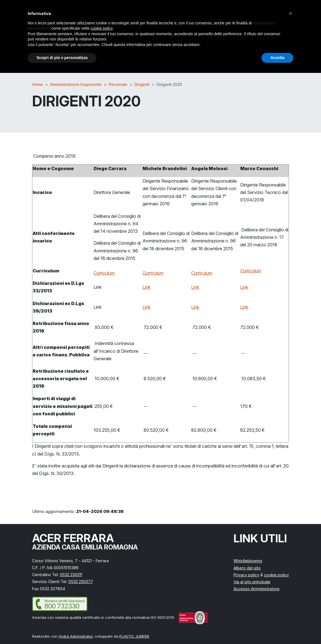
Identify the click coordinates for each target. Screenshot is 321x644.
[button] (291, 13)
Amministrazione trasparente (76, 84)
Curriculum (104, 273)
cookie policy (276, 575)
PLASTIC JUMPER (134, 636)
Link (147, 287)
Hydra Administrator (76, 636)
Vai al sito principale (252, 582)
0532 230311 (71, 575)
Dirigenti (142, 84)
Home (37, 84)
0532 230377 (81, 582)
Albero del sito (247, 568)
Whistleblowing (248, 561)
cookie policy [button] (101, 28)
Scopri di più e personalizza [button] (62, 58)
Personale (118, 84)
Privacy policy (246, 575)
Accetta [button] (277, 58)
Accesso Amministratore (257, 589)
